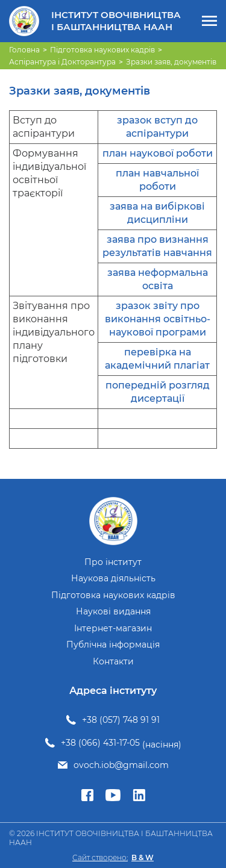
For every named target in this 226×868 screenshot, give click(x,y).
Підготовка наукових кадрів (113, 595)
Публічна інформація (113, 645)
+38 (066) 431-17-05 (100, 743)
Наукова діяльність (113, 579)
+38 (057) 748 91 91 (121, 720)
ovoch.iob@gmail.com (121, 765)
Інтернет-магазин (113, 629)
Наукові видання (113, 612)
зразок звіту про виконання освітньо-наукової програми (158, 319)
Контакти (113, 662)
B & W (143, 857)
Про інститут (113, 562)
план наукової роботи (158, 153)
